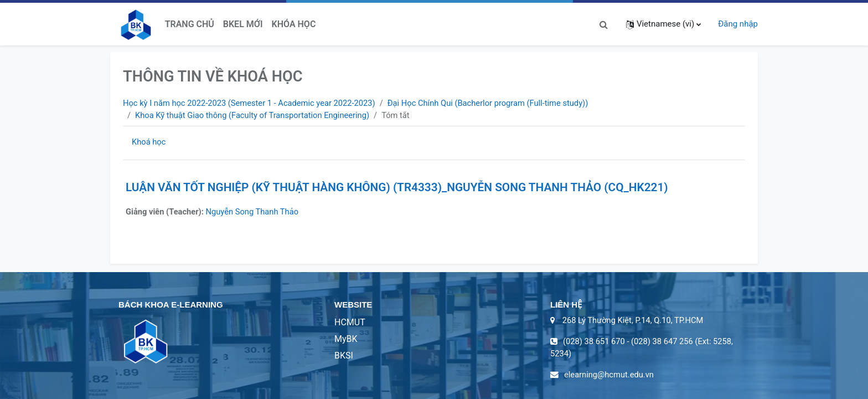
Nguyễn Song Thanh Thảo (255, 212)
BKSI (344, 357)
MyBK (346, 340)
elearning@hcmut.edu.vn (610, 376)
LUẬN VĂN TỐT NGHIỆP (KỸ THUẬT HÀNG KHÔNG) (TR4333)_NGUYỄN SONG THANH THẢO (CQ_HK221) (397, 188)
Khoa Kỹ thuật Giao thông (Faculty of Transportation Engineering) (255, 115)
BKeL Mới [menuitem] (243, 24)
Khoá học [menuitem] (149, 142)
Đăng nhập (738, 24)
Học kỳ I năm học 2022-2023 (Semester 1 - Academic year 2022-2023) (252, 103)
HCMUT (350, 323)
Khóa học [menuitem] (294, 24)
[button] (604, 24)
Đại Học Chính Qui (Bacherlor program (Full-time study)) (496, 103)
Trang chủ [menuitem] (190, 24)
